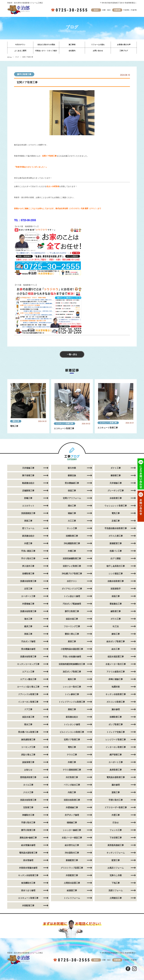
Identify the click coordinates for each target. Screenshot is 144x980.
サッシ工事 (72, 528)
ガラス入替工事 (116, 536)
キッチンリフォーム (116, 853)
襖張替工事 (116, 475)
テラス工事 (72, 755)
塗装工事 (116, 792)
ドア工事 (28, 709)
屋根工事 (72, 709)
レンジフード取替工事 (116, 740)
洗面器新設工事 (28, 513)
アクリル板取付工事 (116, 672)
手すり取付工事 (28, 558)
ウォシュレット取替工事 (116, 506)
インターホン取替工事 (28, 702)
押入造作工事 (28, 566)
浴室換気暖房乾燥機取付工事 (72, 664)
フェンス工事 (116, 830)
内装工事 (72, 792)
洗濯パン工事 (116, 551)
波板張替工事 (28, 762)
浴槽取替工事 (72, 536)
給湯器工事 (72, 890)
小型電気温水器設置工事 (72, 649)
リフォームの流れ (98, 45)
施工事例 (72, 45)
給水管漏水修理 (28, 845)
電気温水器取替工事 (116, 777)
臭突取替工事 (116, 770)
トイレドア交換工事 (116, 732)
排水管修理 (28, 860)
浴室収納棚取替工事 (72, 558)
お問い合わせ (98, 51)
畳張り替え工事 (72, 634)
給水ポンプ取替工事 (116, 641)
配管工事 (116, 860)
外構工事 (72, 551)
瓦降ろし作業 (116, 875)
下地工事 (116, 883)
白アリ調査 (116, 558)
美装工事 (28, 521)
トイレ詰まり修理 (72, 596)
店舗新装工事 (28, 491)
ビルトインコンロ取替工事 (72, 732)
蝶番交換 (72, 475)
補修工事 (72, 513)
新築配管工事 (116, 543)
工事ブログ (124, 51)
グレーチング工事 (116, 491)
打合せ (116, 823)
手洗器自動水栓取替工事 (116, 528)
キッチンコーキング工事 (28, 664)
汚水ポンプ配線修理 (72, 604)
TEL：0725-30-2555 (25, 220)
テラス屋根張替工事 (72, 770)
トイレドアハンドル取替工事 (72, 702)
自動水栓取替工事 (116, 581)
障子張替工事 (28, 475)
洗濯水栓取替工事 (28, 581)
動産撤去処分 (28, 483)
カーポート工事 (28, 596)
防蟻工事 (28, 498)
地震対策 (116, 687)
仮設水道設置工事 (116, 657)
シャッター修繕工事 (72, 830)
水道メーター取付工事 (116, 664)
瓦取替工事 (28, 807)
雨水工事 (28, 724)
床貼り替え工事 (28, 755)
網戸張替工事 (116, 755)
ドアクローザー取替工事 (116, 807)
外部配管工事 (72, 875)
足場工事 (116, 521)
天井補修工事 (28, 468)
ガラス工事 (116, 619)
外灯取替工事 (72, 777)
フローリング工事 (72, 626)
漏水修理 (116, 709)
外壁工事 (28, 543)
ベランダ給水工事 (72, 785)
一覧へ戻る (72, 354)
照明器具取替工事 (28, 777)
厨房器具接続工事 (116, 845)
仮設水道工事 (72, 619)
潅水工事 (28, 619)
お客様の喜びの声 (124, 45)
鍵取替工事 (116, 611)
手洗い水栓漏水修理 (72, 657)
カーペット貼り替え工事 (28, 687)
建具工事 (28, 626)
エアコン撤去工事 (28, 679)
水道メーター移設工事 (72, 838)
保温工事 (72, 491)
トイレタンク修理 (72, 724)
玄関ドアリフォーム (72, 498)
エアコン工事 (28, 672)
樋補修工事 (72, 823)
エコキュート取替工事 (64, 424)
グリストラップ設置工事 (72, 868)
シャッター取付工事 (72, 687)
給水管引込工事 (72, 845)
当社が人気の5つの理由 (46, 45)
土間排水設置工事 (72, 883)
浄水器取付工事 (72, 853)
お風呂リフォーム (116, 868)
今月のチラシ (20, 45)
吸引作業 (72, 468)
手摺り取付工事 (116, 800)
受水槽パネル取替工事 (28, 732)
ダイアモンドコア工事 (72, 589)
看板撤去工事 (116, 604)
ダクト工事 (116, 468)
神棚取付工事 (28, 815)
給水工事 (116, 649)
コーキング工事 (28, 747)
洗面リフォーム (116, 890)
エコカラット (28, 506)
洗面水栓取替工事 (28, 800)
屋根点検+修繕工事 (28, 838)
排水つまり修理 (28, 890)
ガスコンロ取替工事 (116, 702)
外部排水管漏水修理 (28, 868)
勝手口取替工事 (24, 74)
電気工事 (16, 421)
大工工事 (72, 521)
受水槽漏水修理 (28, 649)
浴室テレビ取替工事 (72, 566)
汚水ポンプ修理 (28, 641)
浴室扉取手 (116, 589)
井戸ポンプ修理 (72, 815)
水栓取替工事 (116, 498)
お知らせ (28, 770)
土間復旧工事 (116, 898)
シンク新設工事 (116, 574)
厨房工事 (72, 641)
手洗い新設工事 (28, 551)
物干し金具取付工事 (116, 566)
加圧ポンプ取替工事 (72, 672)
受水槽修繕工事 (72, 483)
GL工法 (116, 626)
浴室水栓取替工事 (72, 800)
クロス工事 (28, 792)
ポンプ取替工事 (116, 724)
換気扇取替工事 (28, 740)
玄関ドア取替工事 (72, 740)
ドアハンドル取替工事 (28, 694)
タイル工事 (28, 785)
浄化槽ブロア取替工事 (72, 574)
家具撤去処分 (28, 536)
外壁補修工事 (28, 604)
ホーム (10, 57)
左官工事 (28, 589)
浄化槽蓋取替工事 (72, 543)
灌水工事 (72, 506)
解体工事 (116, 634)
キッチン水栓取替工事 (116, 694)
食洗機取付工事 (28, 883)
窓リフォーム (28, 528)
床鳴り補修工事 (116, 679)
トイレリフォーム (72, 898)
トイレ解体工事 (72, 694)
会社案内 (72, 51)
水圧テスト (72, 581)
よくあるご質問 (20, 51)
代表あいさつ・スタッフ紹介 (46, 51)
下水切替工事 (116, 838)
